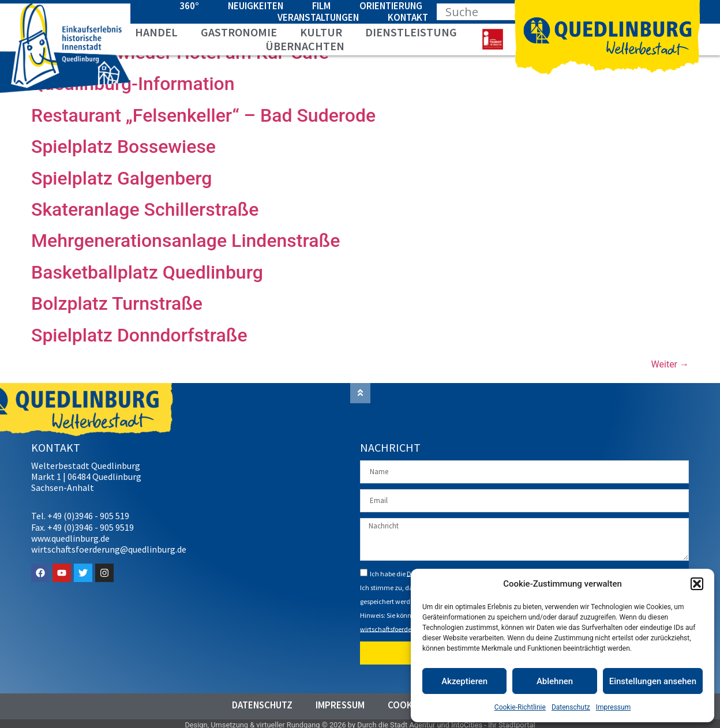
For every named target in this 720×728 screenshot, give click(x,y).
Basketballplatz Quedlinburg (147, 272)
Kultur (321, 32)
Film (321, 6)
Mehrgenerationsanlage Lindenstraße (185, 241)
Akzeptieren (464, 681)
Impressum (613, 707)
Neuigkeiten (256, 6)
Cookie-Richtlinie (520, 707)
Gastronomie (239, 32)
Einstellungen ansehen (653, 681)
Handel (156, 32)
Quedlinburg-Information (133, 84)
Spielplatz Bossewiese (123, 147)
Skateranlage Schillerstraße (145, 209)
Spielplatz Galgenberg (121, 178)
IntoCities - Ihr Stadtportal (493, 723)
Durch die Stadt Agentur (396, 723)
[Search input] (489, 12)
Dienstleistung (411, 32)
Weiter (670, 364)
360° (189, 6)
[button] (697, 584)
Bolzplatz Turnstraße (117, 303)
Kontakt (408, 17)
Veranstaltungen (318, 17)
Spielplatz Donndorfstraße (139, 335)
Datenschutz (571, 707)
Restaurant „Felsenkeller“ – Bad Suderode (203, 115)
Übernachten (305, 46)
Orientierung (391, 6)
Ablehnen (555, 681)
